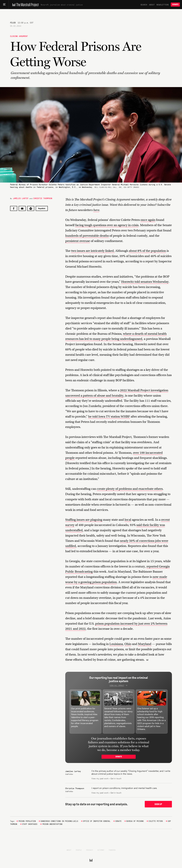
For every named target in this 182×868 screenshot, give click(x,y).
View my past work (100, 778)
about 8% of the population (147, 251)
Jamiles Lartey (21, 198)
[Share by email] (22, 208)
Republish (42, 208)
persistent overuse (78, 241)
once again (148, 220)
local (128, 520)
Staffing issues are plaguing (84, 520)
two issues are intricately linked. (93, 251)
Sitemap (101, 849)
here (96, 210)
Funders (112, 849)
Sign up (159, 804)
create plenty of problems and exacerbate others (130, 489)
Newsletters (163, 5)
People (79, 849)
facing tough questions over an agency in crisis (107, 225)
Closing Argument (19, 36)
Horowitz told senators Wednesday (145, 282)
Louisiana (116, 644)
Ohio (128, 644)
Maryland (145, 644)
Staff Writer (69, 774)
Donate (175, 4)
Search (144, 5)
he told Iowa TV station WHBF (109, 416)
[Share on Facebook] (14, 208)
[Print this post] (31, 208)
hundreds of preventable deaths (87, 236)
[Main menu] (4, 5)
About (152, 5)
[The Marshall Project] (25, 5)
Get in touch (116, 778)
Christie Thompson (43, 198)
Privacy (90, 849)
